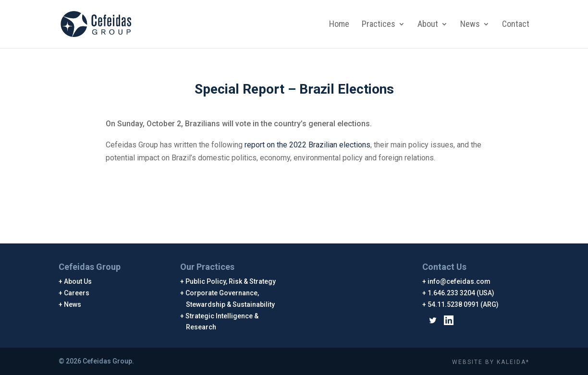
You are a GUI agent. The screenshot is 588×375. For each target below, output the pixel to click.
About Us (78, 281)
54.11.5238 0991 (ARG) (463, 304)
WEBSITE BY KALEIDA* (491, 362)
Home (339, 25)
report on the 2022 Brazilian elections (307, 145)
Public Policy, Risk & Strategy (231, 281)
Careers (77, 293)
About (428, 25)
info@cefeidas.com (459, 281)
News (470, 25)
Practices (379, 25)
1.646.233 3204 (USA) (461, 293)
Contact (516, 25)
